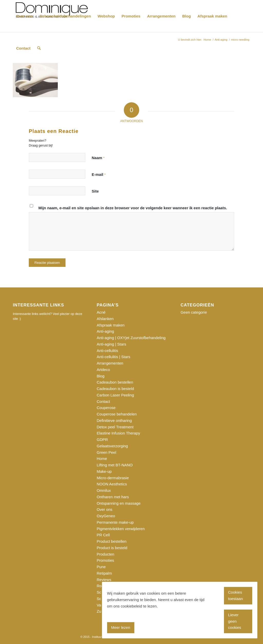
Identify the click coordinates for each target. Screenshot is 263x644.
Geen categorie (194, 312)
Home (102, 459)
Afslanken (105, 319)
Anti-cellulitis (107, 351)
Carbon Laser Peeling (115, 395)
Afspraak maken (110, 325)
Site (95, 191)
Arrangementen (110, 363)
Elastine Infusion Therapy (118, 433)
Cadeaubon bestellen (115, 382)
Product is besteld (112, 548)
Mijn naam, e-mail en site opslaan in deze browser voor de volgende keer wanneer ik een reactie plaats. (133, 208)
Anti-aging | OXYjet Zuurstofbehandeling (131, 338)
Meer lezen (121, 627)
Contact (103, 401)
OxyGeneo (106, 516)
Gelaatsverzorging (112, 446)
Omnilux (104, 490)
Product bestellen (111, 541)
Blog (100, 376)
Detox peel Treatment (115, 427)
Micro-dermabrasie (113, 478)
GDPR (102, 439)
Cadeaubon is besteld (115, 389)
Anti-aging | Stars (111, 344)
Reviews (104, 580)
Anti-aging (105, 331)
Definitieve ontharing (114, 420)
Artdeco (103, 370)
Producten (105, 554)
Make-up (104, 471)
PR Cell (103, 535)
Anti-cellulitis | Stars (113, 357)
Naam (98, 158)
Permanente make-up (115, 522)
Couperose (106, 408)
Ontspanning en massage (119, 503)
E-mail (99, 174)
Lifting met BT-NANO (115, 465)
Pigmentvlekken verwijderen (121, 529)
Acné (101, 312)
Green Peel (106, 452)
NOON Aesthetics (112, 484)
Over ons (104, 509)
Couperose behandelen (117, 414)
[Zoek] (39, 48)
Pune (101, 567)
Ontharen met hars (113, 497)
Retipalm (104, 573)
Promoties (105, 560)
